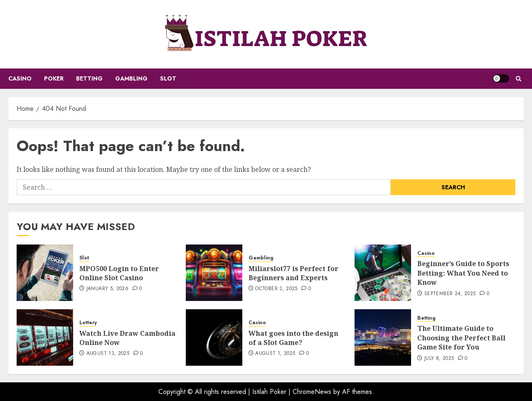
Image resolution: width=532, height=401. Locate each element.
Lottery (88, 323)
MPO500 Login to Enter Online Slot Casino (119, 273)
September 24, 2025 (450, 294)
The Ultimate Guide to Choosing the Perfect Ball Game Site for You (461, 338)
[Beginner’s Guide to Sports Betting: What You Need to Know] (383, 273)
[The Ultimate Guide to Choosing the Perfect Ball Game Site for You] (383, 337)
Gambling (131, 78)
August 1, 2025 (275, 354)
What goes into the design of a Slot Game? (293, 338)
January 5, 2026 (107, 289)
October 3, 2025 (276, 289)
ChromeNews (312, 392)
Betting (89, 78)
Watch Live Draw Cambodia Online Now (127, 338)
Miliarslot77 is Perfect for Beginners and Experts (293, 273)
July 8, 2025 (439, 359)
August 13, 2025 (108, 354)
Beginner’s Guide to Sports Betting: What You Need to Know (463, 273)
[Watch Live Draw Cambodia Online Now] (45, 337)
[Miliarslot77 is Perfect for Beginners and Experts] (214, 273)
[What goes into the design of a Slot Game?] (214, 337)
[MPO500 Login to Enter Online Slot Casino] (45, 273)
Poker (54, 78)
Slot (168, 78)
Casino (20, 78)
